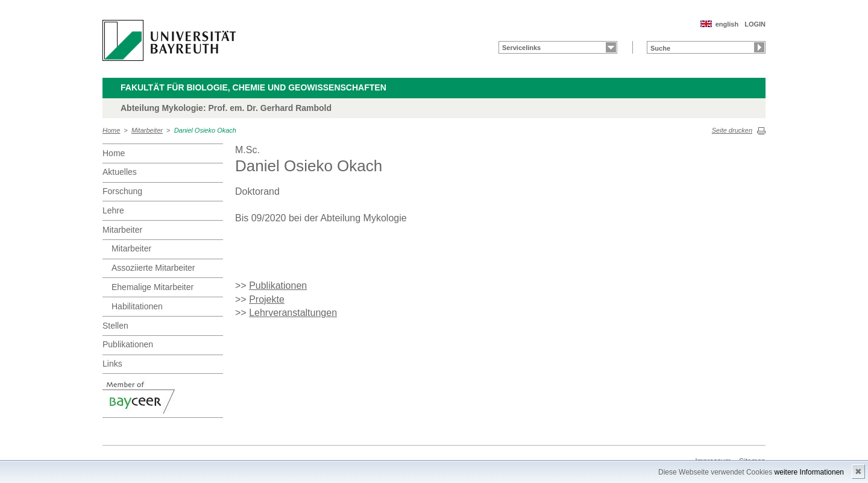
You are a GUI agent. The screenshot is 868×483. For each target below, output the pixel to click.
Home (111, 130)
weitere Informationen (809, 472)
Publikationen (128, 344)
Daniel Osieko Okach (205, 130)
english (727, 24)
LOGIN (755, 24)
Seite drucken (732, 130)
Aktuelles (120, 172)
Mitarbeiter (147, 130)
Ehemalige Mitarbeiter (153, 287)
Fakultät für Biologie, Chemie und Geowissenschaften (253, 87)
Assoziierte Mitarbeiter (153, 268)
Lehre (113, 210)
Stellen (115, 326)
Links (112, 364)
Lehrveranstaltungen (293, 313)
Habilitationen (137, 306)
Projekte (267, 299)
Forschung (122, 191)
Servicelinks (521, 48)
